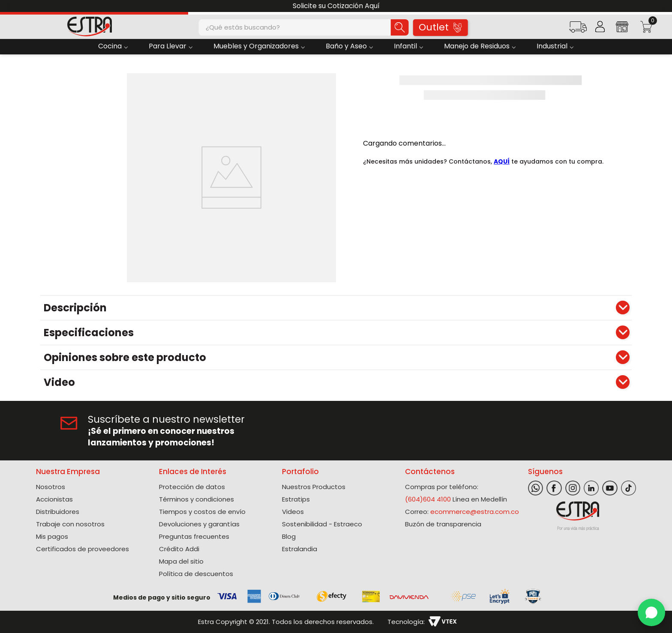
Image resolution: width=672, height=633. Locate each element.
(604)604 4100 (428, 499)
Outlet (440, 27)
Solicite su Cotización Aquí (336, 6)
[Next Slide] (662, 6)
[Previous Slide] (10, 6)
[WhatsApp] (651, 612)
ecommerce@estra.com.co (475, 512)
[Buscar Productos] (400, 27)
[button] (578, 30)
